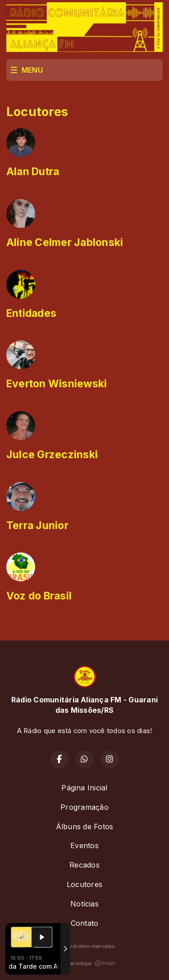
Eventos (84, 845)
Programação (84, 807)
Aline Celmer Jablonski (65, 242)
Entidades (31, 313)
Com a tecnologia (85, 963)
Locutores (84, 884)
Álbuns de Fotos (85, 827)
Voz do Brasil (39, 596)
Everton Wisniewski (57, 384)
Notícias (84, 904)
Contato (85, 923)
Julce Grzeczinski (52, 455)
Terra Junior (37, 525)
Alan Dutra (33, 172)
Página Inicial (84, 788)
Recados (84, 865)
